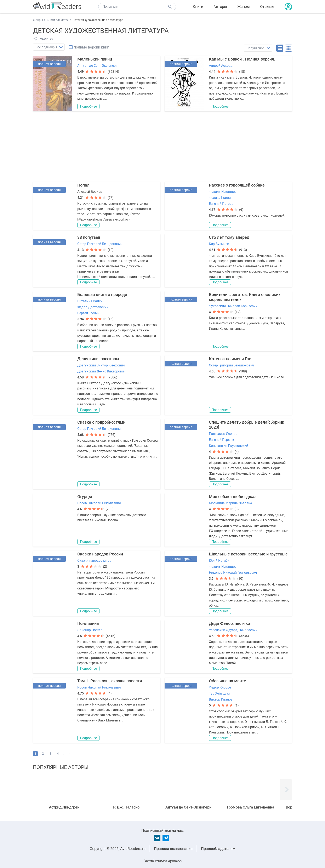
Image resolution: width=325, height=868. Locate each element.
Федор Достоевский (93, 307)
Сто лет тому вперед (229, 237)
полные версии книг (91, 47)
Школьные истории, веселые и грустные (248, 554)
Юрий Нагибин (220, 561)
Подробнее (88, 106)
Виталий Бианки (90, 301)
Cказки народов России (100, 554)
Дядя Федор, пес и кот (230, 623)
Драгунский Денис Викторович (101, 371)
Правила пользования (173, 849)
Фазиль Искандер (223, 192)
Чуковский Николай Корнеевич (233, 306)
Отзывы (267, 7)
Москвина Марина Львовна (230, 503)
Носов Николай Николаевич (99, 503)
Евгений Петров (221, 204)
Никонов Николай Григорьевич (233, 573)
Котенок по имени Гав (230, 359)
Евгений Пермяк (222, 440)
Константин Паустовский (229, 446)
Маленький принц (95, 59)
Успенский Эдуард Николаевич (233, 630)
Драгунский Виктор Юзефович (101, 365)
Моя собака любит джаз (233, 497)
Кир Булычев (219, 244)
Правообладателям (218, 849)
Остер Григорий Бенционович (100, 244)
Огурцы (85, 497)
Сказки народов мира (94, 561)
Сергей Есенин (88, 313)
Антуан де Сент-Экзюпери (97, 66)
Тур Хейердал (219, 693)
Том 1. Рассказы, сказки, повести (110, 681)
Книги (198, 7)
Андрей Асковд (221, 66)
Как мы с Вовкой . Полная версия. (242, 59)
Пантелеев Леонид (223, 434)
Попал (83, 185)
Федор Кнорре (220, 687)
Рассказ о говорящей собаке (237, 185)
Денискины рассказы (98, 359)
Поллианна (88, 623)
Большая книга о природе (102, 295)
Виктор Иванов (221, 699)
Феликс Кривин (221, 198)
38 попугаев (89, 237)
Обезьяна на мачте (227, 681)
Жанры (244, 7)
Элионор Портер (90, 630)
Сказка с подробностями (101, 422)
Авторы (220, 7)
